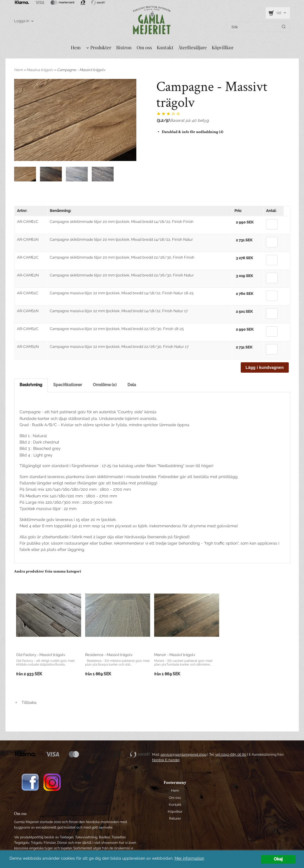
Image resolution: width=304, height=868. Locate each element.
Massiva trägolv (40, 70)
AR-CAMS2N (28, 347)
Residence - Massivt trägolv (109, 655)
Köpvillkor (223, 47)
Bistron (124, 47)
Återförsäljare (193, 47)
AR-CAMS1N (28, 311)
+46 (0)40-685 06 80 (231, 755)
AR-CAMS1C (28, 293)
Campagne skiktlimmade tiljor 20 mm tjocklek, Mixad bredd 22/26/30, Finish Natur (122, 275)
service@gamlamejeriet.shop (183, 755)
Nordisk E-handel (166, 760)
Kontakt (165, 47)
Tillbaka (25, 702)
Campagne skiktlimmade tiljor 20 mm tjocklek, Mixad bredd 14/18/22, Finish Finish (122, 222)
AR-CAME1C (28, 222)
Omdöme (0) (105, 385)
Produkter (101, 47)
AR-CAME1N (28, 239)
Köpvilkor (175, 812)
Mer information (189, 858)
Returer (175, 818)
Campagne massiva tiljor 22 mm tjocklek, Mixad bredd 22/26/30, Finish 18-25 (117, 329)
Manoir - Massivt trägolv (175, 655)
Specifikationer (68, 385)
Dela (132, 385)
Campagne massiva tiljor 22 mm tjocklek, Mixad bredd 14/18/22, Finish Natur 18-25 (122, 293)
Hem (76, 47)
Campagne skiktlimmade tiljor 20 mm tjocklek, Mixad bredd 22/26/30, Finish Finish (122, 257)
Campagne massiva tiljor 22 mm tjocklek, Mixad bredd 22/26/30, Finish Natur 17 (119, 347)
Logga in (22, 21)
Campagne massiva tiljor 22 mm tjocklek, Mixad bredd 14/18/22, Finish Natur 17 (119, 311)
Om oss (144, 47)
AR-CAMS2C (28, 329)
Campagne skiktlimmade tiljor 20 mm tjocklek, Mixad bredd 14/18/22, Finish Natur (121, 239)
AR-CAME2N (28, 275)
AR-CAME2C (28, 257)
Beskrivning (31, 385)
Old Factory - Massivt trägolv (41, 655)
